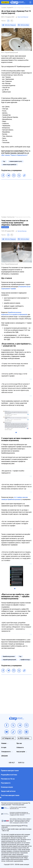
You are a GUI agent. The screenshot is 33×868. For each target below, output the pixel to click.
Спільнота (20, 747)
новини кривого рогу (16, 161)
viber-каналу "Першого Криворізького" (15, 155)
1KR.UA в (10, 25)
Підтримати (5, 2)
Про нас (19, 743)
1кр (4, 161)
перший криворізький (9, 660)
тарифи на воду (25, 660)
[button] (16, 432)
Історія (4, 747)
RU (12, 21)
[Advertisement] (16, 198)
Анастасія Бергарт (23, 17)
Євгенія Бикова (22, 231)
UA (8, 21)
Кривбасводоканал (9, 656)
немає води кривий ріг (10, 165)
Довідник (5, 756)
